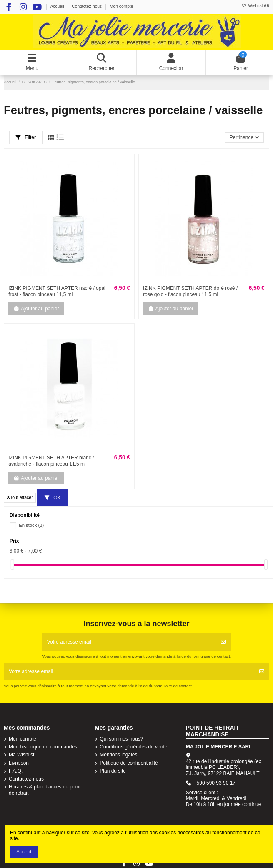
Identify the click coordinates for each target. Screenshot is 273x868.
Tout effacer (20, 497)
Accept (24, 852)
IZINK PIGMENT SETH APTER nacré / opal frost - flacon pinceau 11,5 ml (57, 291)
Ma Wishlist (21, 755)
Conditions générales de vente (133, 747)
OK (53, 498)
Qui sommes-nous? (121, 739)
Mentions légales (118, 755)
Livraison (19, 763)
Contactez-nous (87, 6)
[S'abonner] (223, 642)
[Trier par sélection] (244, 138)
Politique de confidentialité (129, 763)
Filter (26, 137)
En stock (31, 525)
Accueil (58, 6)
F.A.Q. (16, 771)
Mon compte (121, 6)
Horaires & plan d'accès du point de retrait (45, 790)
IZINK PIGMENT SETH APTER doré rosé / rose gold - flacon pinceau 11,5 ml (190, 291)
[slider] (13, 565)
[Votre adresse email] (129, 642)
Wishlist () (255, 6)
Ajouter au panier (36, 309)
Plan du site (113, 771)
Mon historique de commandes (43, 747)
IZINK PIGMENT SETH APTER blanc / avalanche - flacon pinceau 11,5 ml (51, 461)
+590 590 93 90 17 (215, 783)
